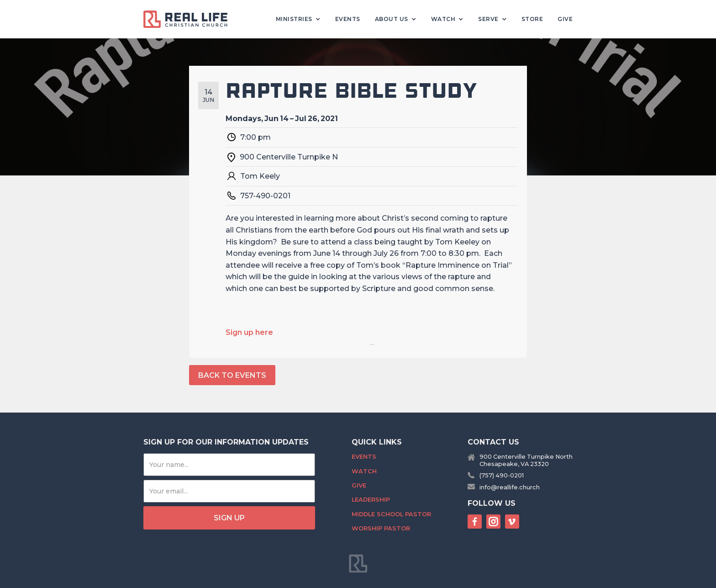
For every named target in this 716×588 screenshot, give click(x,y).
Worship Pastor (381, 528)
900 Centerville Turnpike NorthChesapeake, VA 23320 (526, 460)
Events (348, 19)
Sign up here (249, 332)
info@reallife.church (510, 487)
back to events (232, 375)
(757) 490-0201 (502, 475)
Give (565, 19)
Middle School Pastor (391, 514)
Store (532, 19)
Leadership (371, 500)
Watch (364, 471)
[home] (189, 19)
